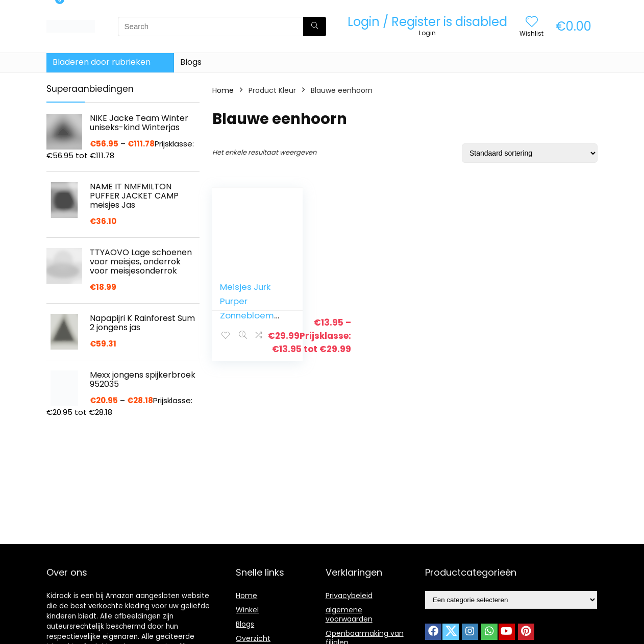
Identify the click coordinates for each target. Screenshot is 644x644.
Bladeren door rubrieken (102, 62)
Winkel (247, 610)
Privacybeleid (349, 596)
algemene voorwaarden (349, 614)
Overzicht (253, 638)
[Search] (315, 27)
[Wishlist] (532, 22)
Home (223, 90)
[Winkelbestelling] (530, 153)
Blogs (191, 62)
